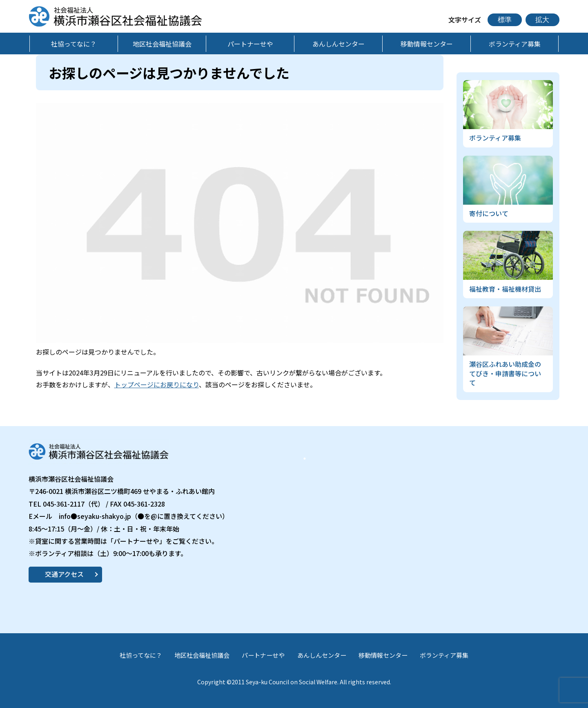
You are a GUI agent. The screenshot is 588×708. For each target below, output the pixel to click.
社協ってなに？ (141, 655)
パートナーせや (263, 655)
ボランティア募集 (444, 655)
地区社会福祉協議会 (202, 655)
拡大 (542, 20)
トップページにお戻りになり (157, 384)
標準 (505, 20)
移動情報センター (383, 655)
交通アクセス (64, 574)
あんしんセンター (322, 655)
